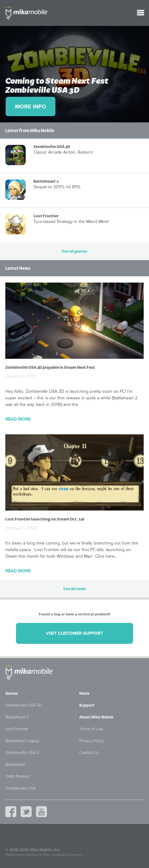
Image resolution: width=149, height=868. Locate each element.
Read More (18, 419)
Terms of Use (91, 729)
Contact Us (89, 752)
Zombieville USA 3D (24, 705)
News (84, 693)
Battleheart (15, 764)
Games (12, 693)
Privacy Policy (92, 741)
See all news (75, 589)
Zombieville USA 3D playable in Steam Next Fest (50, 367)
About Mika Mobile (96, 717)
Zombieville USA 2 (22, 752)
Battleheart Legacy (22, 741)
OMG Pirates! (18, 776)
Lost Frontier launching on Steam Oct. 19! (45, 519)
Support (87, 705)
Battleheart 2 (17, 717)
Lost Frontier (17, 729)
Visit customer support (74, 633)
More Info (31, 106)
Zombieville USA (21, 788)
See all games (74, 251)
